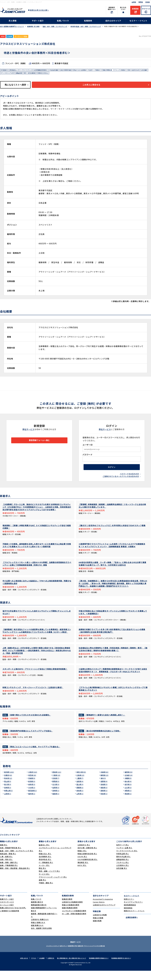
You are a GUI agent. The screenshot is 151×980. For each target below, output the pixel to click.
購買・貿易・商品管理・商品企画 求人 (15, 877)
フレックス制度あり (142, 70)
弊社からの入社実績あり (94, 70)
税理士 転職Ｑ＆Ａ (38, 932)
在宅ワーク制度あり (112, 70)
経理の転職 (97, 930)
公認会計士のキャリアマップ (104, 914)
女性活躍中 (20, 74)
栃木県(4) (129, 791)
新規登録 (135, 9)
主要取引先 (48, 967)
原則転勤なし (16, 70)
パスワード (88, 457)
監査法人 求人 (44, 854)
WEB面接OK (5, 70)
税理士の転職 (98, 927)
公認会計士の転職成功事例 (72, 911)
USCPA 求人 (82, 866)
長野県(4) (105, 791)
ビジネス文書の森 (107, 955)
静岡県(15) (105, 784)
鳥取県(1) (129, 800)
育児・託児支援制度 (59, 74)
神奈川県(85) (82, 781)
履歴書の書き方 (37, 911)
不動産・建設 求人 (46, 892)
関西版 (141, 2)
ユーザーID (88, 447)
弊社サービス (29, 431)
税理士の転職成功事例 (71, 914)
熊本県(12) (9, 787)
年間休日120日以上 (75, 74)
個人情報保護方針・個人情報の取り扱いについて (71, 967)
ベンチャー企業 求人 (124, 857)
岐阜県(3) (32, 794)
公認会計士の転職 (100, 924)
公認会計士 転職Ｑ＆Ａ (40, 929)
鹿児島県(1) (33, 800)
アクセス (30, 967)
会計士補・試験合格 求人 (87, 857)
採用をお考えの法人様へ (39, 10)
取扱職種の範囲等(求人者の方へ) (125, 967)
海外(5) (104, 787)
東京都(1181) (10, 781)
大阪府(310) (33, 781)
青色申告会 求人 (45, 869)
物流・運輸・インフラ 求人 (49, 881)
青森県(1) (129, 803)
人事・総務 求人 (6, 866)
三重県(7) (80, 787)
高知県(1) (80, 800)
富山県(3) (80, 794)
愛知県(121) (58, 781)
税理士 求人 (82, 860)
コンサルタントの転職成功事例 (74, 920)
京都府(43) (9, 784)
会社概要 (39, 967)
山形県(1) (80, 803)
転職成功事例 (67, 908)
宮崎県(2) (8, 797)
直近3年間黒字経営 (77, 70)
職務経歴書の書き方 (39, 914)
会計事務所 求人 (45, 866)
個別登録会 (128, 917)
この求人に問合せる (95, 87)
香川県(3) (8, 794)
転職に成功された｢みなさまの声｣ (13, 917)
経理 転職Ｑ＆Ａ (37, 935)
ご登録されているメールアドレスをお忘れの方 (121, 481)
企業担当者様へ (131, 926)
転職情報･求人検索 (33, 26)
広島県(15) (81, 784)
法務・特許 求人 (6, 869)
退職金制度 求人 (123, 869)
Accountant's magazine (103, 908)
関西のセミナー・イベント (134, 920)
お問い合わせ (20, 967)
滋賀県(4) (80, 791)
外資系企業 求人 (123, 863)
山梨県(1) (8, 803)
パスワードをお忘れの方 (129, 478)
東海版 (148, 2)
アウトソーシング (93, 955)
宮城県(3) (105, 794)
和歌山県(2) (9, 800)
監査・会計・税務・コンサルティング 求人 (17, 860)
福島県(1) (56, 803)
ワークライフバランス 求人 (127, 860)
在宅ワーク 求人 (123, 854)
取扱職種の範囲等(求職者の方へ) (101, 967)
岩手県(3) (129, 794)
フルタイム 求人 (123, 872)
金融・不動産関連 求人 (9, 875)
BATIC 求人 (82, 875)
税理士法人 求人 (45, 863)
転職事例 (88, 21)
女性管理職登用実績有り (48, 70)
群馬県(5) (56, 791)
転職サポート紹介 (7, 908)
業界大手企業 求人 (123, 866)
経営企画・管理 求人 (8, 863)
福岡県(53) (129, 781)
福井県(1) (32, 803)
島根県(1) (105, 800)
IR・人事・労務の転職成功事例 (74, 923)
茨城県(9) (32, 787)
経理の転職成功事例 (70, 917)
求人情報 (13, 21)
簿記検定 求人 (83, 872)
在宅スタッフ (59, 955)
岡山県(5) (8, 791)
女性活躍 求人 (122, 877)
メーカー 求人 (44, 875)
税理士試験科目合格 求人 (87, 863)
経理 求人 (4, 854)
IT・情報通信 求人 (46, 872)
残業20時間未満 (127, 70)
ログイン (112, 470)
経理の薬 (82, 955)
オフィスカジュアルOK (33, 74)
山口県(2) (129, 797)
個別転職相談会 (130, 914)
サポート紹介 (38, 21)
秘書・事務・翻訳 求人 (9, 872)
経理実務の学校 (71, 955)
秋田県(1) (105, 803)
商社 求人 (42, 877)
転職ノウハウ (63, 21)
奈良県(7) (56, 787)
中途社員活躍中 (64, 70)
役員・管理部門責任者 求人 (11, 857)
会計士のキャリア (113, 21)
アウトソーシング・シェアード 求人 (53, 886)
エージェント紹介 (7, 914)
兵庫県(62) (105, 781)
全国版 (134, 2)
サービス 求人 (44, 883)
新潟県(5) (32, 791)
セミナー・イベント (138, 21)
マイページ (146, 9)
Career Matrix (99, 911)
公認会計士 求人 (84, 854)
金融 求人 (42, 889)
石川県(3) (56, 794)
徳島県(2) (105, 797)
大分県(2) (32, 797)
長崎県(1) (56, 800)
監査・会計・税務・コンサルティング (55, 26)
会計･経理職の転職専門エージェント (12, 26)
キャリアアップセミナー (133, 911)
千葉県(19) (57, 784)
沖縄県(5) (129, 787)
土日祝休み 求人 (123, 875)
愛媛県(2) (80, 797)
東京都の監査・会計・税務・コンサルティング (86, 26)
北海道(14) (129, 784)
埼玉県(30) (33, 784)
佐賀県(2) (56, 797)
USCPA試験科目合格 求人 (88, 869)
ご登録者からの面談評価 (10, 920)
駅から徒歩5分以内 (7, 74)
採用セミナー (129, 908)
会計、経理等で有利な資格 (41, 938)
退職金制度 (47, 74)
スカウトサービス (7, 911)
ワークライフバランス (30, 70)
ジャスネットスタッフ (45, 955)
